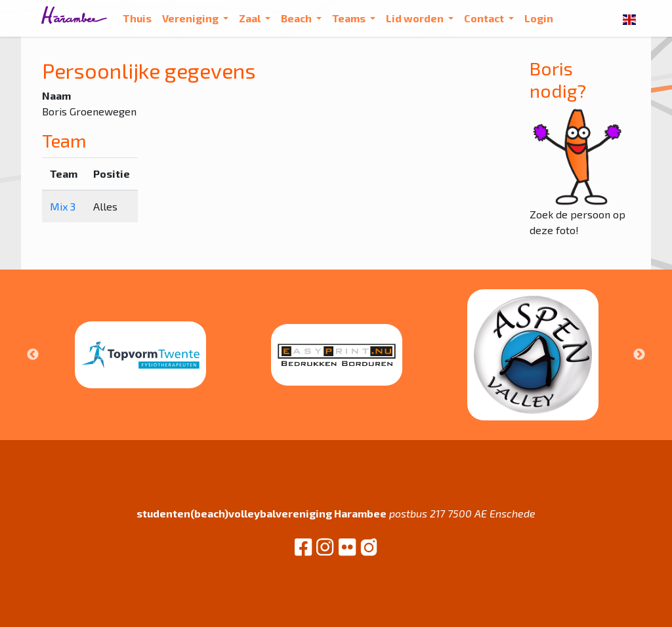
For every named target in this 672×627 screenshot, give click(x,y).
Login (539, 18)
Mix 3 (63, 206)
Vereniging (191, 18)
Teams (350, 18)
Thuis (137, 18)
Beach (297, 18)
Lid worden (416, 18)
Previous (33, 355)
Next (639, 355)
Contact (485, 18)
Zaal (251, 18)
